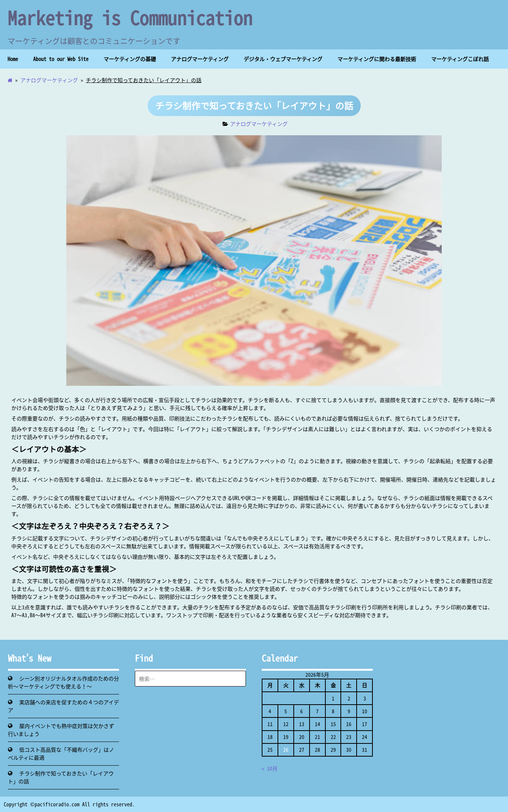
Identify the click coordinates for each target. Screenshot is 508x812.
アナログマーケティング (200, 59)
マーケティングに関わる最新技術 (377, 59)
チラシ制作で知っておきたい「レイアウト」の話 (61, 777)
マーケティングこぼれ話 (460, 59)
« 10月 (270, 768)
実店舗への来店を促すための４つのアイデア (63, 706)
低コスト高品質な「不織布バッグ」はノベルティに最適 (61, 753)
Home (13, 59)
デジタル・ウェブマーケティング (283, 59)
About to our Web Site (61, 59)
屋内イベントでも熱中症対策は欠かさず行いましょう (61, 730)
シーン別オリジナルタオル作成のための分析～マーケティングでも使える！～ (63, 682)
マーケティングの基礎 (130, 59)
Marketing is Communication (130, 17)
